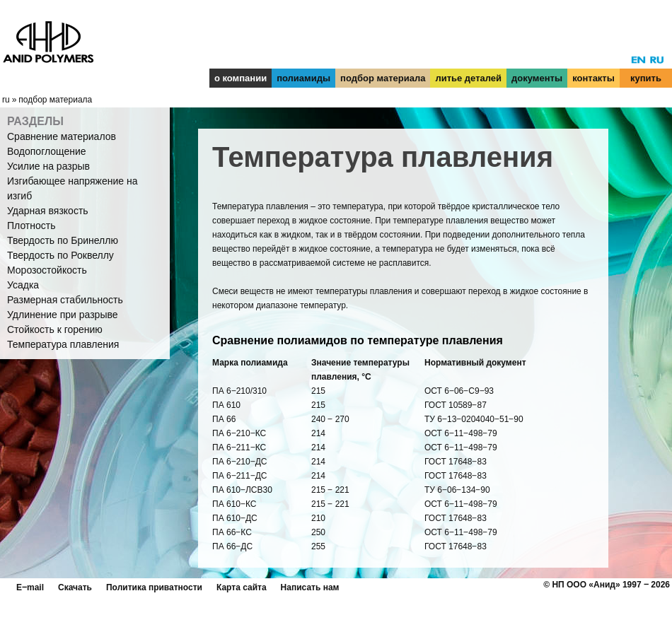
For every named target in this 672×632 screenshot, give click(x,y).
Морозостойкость (47, 270)
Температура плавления (63, 344)
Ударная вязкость (48, 211)
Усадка (23, 285)
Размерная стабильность (65, 300)
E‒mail (30, 587)
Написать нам (310, 587)
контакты (593, 78)
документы (537, 78)
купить (646, 78)
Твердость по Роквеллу (60, 255)
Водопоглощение (47, 151)
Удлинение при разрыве (63, 315)
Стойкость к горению (55, 329)
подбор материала (383, 78)
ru (6, 100)
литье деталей (468, 78)
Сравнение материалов (62, 136)
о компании (241, 78)
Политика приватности (154, 587)
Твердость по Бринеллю (63, 240)
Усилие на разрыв (48, 166)
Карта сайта (242, 587)
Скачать (75, 587)
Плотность (31, 226)
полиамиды (303, 78)
